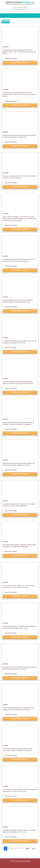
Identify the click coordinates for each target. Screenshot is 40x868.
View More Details (20, 63)
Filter (6, 21)
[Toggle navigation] (37, 16)
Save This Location (10, 59)
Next (28, 848)
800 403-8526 (23, 7)
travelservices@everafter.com (20, 9)
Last (33, 848)
